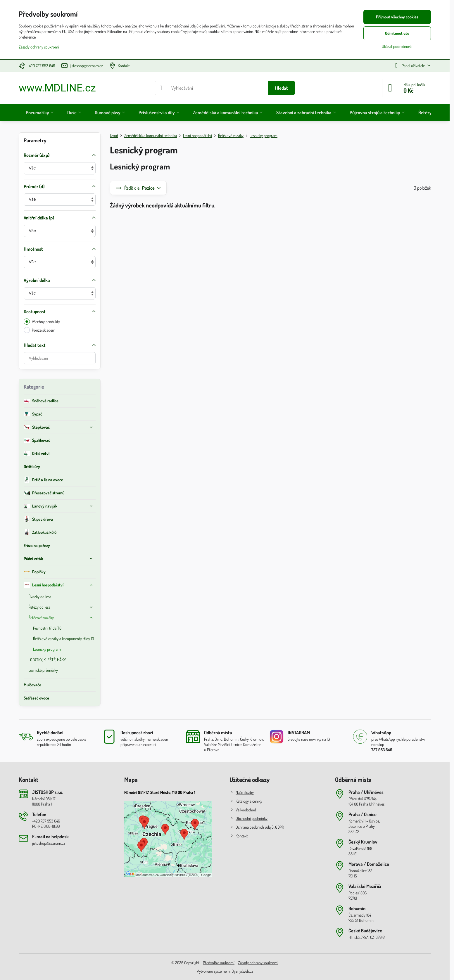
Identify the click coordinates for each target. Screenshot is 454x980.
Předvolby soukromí (219, 963)
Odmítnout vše (397, 33)
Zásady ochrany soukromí (258, 963)
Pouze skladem (39, 330)
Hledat (282, 88)
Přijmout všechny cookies (397, 17)
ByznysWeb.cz (242, 971)
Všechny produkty (42, 322)
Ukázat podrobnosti (397, 46)
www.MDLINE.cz (57, 88)
